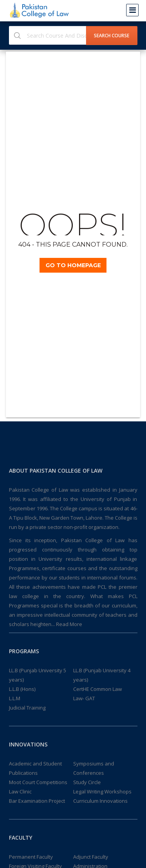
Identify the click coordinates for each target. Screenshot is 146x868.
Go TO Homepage (73, 265)
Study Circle (87, 782)
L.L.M (15, 698)
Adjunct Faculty (91, 857)
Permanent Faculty (31, 857)
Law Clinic (20, 791)
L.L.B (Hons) (22, 689)
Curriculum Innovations (100, 801)
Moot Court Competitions (38, 782)
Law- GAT (84, 698)
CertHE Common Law (98, 689)
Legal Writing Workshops (102, 791)
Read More (69, 624)
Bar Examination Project (37, 801)
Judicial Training (27, 708)
